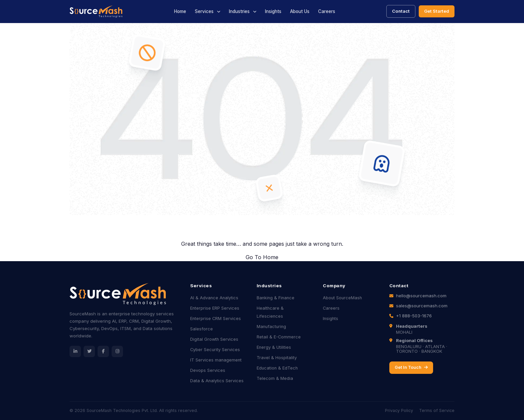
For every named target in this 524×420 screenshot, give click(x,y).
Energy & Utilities (274, 347)
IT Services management (216, 360)
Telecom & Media (275, 378)
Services (204, 11)
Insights (273, 11)
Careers (327, 11)
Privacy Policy (399, 410)
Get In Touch (411, 367)
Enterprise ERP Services (215, 308)
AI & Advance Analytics (214, 298)
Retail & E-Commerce (279, 337)
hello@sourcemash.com (421, 296)
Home (180, 11)
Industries (239, 11)
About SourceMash (342, 298)
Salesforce (202, 329)
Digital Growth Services (214, 339)
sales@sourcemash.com (422, 306)
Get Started (437, 11)
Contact (401, 11)
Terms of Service (437, 410)
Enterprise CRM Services (216, 319)
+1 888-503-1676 (414, 316)
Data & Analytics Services (217, 381)
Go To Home (262, 257)
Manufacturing (271, 327)
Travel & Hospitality (277, 358)
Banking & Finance (276, 298)
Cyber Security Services (215, 350)
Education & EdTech (277, 368)
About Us (300, 11)
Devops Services (208, 370)
